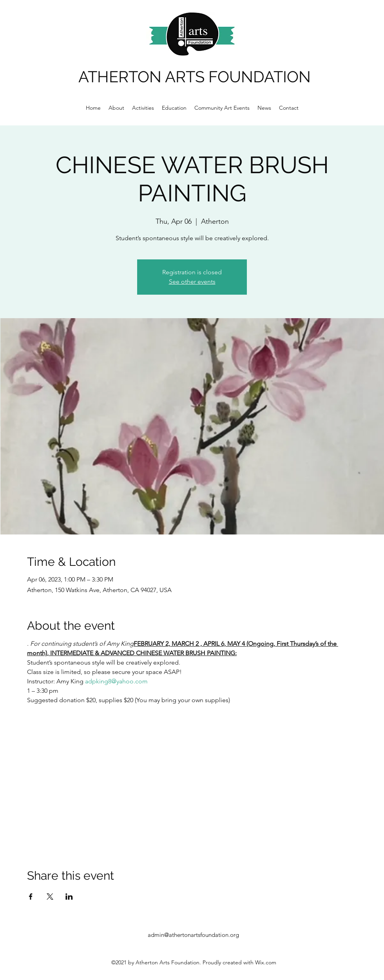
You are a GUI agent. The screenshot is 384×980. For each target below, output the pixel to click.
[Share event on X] (50, 897)
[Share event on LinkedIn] (69, 897)
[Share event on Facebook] (31, 897)
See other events (192, 282)
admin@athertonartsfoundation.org (193, 935)
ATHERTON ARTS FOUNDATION (195, 77)
